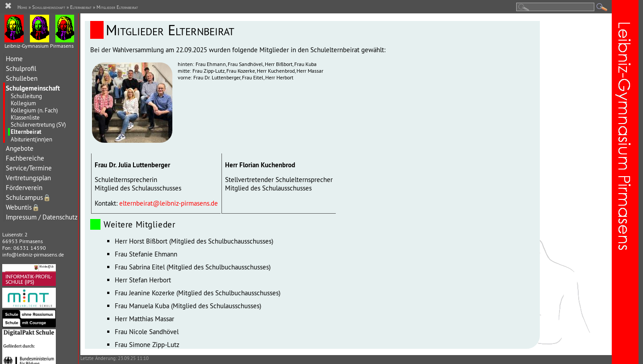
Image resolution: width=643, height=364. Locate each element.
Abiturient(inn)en (31, 139)
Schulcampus (28, 197)
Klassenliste (25, 117)
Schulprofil (21, 68)
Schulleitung (26, 96)
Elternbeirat (26, 132)
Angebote (20, 148)
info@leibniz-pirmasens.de (33, 254)
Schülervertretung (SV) (38, 124)
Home (14, 59)
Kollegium (23, 103)
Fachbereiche (25, 158)
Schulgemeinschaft (33, 88)
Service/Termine (29, 168)
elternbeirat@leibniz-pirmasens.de (169, 203)
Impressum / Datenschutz (42, 217)
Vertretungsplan (28, 178)
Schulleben (22, 78)
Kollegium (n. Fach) (34, 110)
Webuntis (23, 207)
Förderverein (24, 188)
